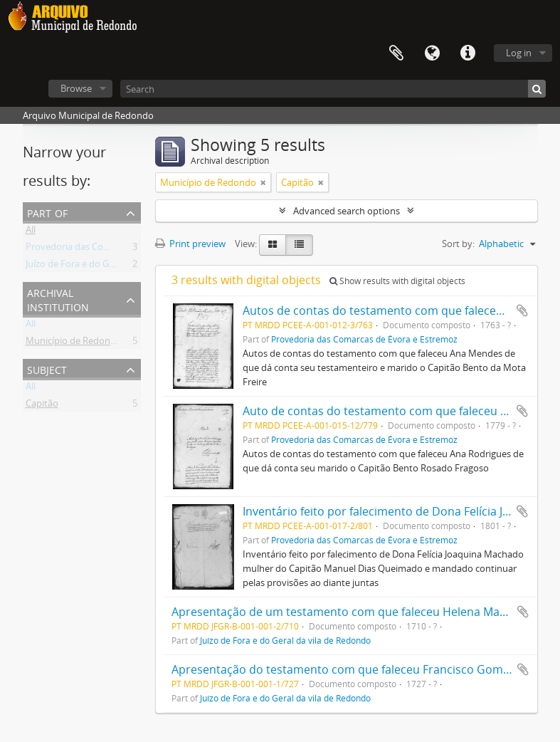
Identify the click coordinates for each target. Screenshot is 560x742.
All (31, 232)
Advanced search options (347, 211)
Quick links (467, 53)
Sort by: (458, 244)
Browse (76, 88)
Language (432, 53)
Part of (47, 212)
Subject (47, 369)
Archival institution (58, 299)
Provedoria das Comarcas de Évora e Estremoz (124, 249)
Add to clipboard (522, 310)
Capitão (42, 406)
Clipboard (396, 53)
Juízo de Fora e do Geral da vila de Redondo (117, 266)
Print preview (190, 244)
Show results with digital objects (397, 281)
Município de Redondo (74, 343)
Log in (519, 53)
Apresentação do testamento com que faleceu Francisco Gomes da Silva (365, 669)
